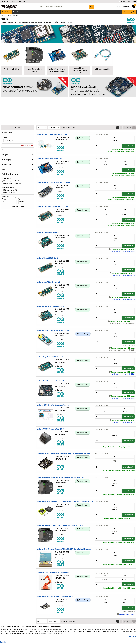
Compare (59, 143)
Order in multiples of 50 (128, 345)
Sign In (118, 7)
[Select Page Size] (54, 128)
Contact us (4, 1)
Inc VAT (122, 1)
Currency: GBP (131, 1)
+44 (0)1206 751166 (17, 1)
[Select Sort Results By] (42, 128)
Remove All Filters (27, 145)
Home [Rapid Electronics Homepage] (3, 16)
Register (126, 7)
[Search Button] (91, 7)
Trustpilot (3, 642)
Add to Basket (128, 146)
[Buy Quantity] (108, 146)
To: (20, 199)
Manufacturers (18, 12)
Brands (9, 16)
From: (5, 199)
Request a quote (129, 12)
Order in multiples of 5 (128, 611)
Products (5, 12)
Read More (133, 636)
